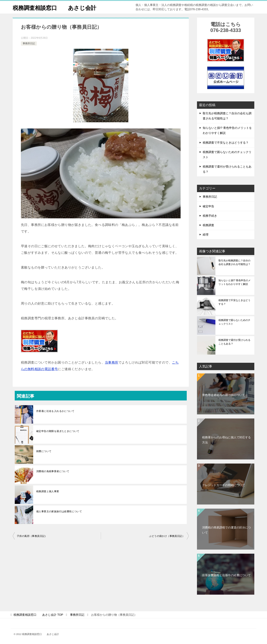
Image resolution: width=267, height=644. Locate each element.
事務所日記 (29, 43)
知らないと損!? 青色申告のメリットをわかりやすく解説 (235, 282)
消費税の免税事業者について (53, 471)
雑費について (44, 451)
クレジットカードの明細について (224, 485)
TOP (38, 615)
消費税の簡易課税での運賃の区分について (226, 530)
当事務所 (112, 362)
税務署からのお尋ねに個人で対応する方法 (226, 440)
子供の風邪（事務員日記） (32, 536)
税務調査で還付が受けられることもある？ (234, 342)
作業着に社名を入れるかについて (55, 411)
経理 (206, 235)
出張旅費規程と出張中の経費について (226, 575)
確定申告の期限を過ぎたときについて (58, 431)
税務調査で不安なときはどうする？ (226, 143)
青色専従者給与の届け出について (224, 395)
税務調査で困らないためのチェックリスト (234, 322)
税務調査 (208, 225)
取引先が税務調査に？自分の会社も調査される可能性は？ (234, 262)
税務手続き (210, 216)
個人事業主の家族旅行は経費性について (59, 511)
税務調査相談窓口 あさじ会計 (59, 7)
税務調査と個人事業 (48, 491)
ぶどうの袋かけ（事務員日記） (167, 536)
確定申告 (208, 206)
